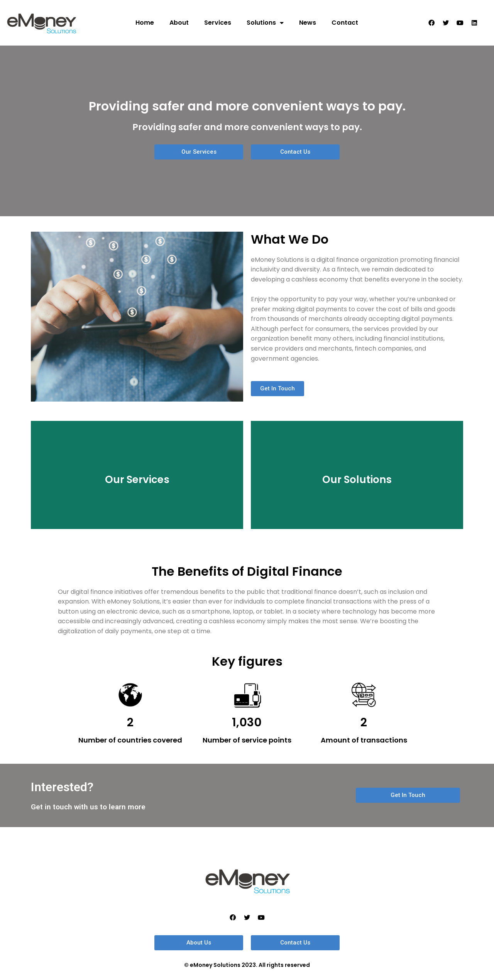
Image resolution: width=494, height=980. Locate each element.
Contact (345, 23)
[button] (199, 152)
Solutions (265, 23)
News (308, 23)
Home (145, 23)
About (179, 23)
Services (218, 23)
